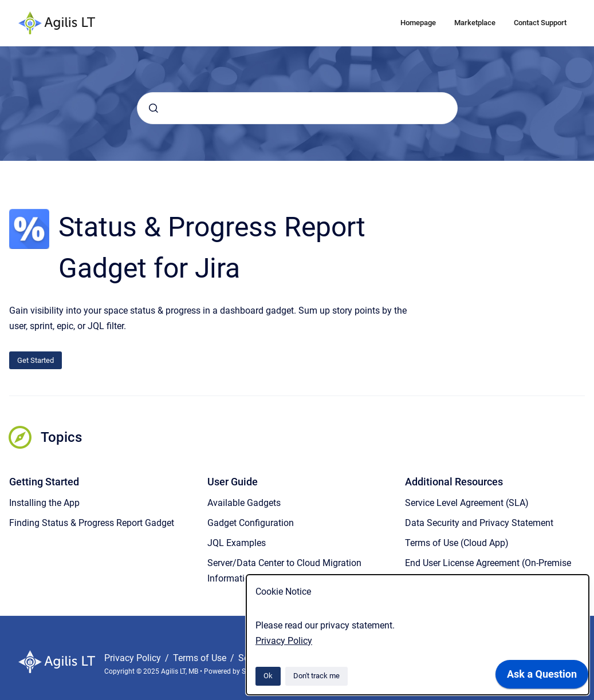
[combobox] (297, 108)
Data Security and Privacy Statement (479, 523)
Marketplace (475, 23)
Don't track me (316, 676)
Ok (268, 676)
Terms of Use (201, 658)
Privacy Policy (284, 641)
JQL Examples (237, 543)
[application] (542, 677)
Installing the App (44, 503)
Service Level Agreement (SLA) (467, 503)
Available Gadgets (244, 503)
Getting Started (44, 482)
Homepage (418, 23)
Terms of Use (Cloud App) (457, 543)
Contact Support (540, 23)
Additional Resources (454, 482)
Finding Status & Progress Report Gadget (92, 523)
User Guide (233, 482)
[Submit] (154, 108)
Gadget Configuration (251, 523)
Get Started (36, 360)
